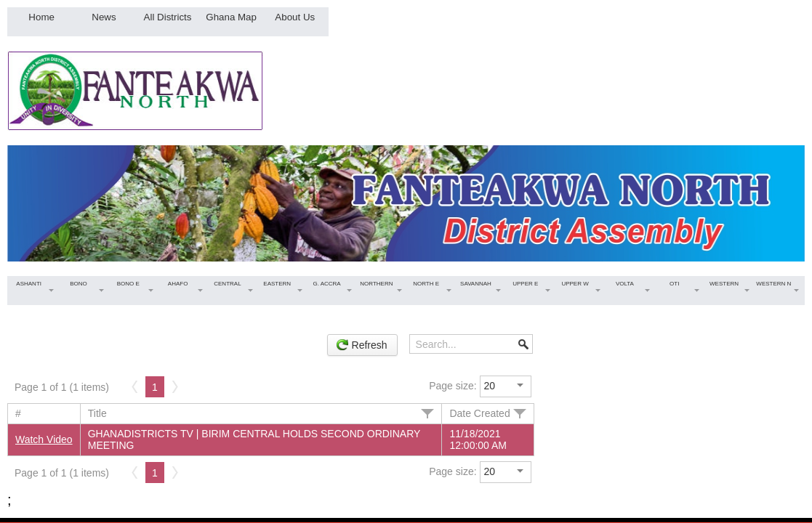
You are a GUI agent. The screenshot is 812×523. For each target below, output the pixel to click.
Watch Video (44, 439)
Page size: (453, 386)
